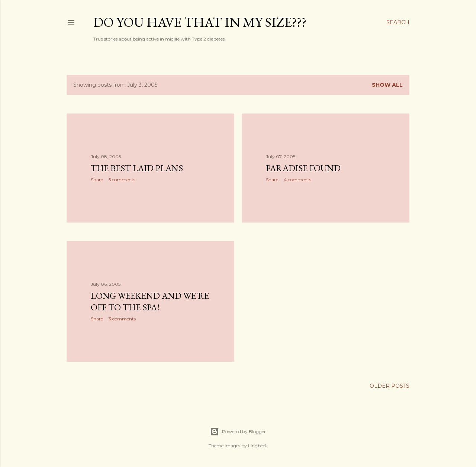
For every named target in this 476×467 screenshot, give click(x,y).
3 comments (122, 319)
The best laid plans (137, 168)
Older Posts (390, 386)
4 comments (297, 180)
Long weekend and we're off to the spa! (150, 301)
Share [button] (97, 180)
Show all (387, 85)
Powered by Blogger (238, 432)
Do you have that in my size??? (200, 22)
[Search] (398, 22)
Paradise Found (303, 168)
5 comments (122, 180)
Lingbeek (258, 446)
